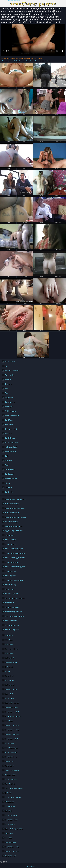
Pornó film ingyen (11, 815)
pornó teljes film (11, 571)
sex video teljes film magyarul (15, 598)
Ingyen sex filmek (11, 662)
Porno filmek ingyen (12, 649)
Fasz (7, 393)
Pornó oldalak (10, 824)
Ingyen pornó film (11, 689)
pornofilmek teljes (11, 585)
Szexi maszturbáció (12, 415)
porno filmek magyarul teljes (15, 558)
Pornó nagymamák (12, 442)
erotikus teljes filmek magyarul (16, 517)
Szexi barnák (10, 474)
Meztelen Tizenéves (12, 371)
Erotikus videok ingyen (13, 716)
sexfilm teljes (10, 603)
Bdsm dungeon (7, 61)
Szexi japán (9, 406)
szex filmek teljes (11, 621)
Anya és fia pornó (11, 775)
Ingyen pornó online (12, 725)
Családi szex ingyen (12, 770)
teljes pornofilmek (45, 61)
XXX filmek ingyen (11, 748)
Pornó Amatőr (21, 61)
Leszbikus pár (10, 469)
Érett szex (8, 384)
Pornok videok (10, 784)
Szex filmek (9, 644)
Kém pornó (9, 424)
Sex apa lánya (10, 806)
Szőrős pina (9, 811)
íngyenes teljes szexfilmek (14, 531)
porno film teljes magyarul (14, 549)
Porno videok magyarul (13, 797)
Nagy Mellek (9, 398)
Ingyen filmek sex (11, 757)
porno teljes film (11, 576)
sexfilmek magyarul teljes (14, 612)
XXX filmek (9, 640)
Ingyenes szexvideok (12, 734)
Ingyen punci (10, 761)
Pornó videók (10, 698)
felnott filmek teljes (12, 522)
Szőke (7, 456)
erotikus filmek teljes (12, 504)
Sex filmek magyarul (12, 703)
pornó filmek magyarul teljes (15, 553)
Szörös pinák (10, 658)
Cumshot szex (10, 402)
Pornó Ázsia (9, 375)
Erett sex (8, 793)
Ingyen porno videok (12, 712)
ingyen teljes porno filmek (14, 526)
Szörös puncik (10, 685)
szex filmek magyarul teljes (14, 616)
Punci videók (9, 676)
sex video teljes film (12, 594)
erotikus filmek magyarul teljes (16, 499)
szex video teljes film (12, 625)
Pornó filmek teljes (14, 1)
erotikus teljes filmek (12, 513)
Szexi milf (8, 380)
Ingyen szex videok (12, 739)
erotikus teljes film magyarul (15, 508)
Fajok (7, 465)
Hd (14, 61)
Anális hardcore (11, 411)
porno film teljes (11, 540)
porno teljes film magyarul (14, 580)
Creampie (8, 487)
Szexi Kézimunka (11, 478)
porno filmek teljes (11, 562)
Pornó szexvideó (11, 779)
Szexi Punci (30, 61)
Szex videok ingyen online (14, 788)
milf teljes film (10, 535)
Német (7, 483)
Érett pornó (9, 667)
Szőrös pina (9, 635)
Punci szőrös (10, 680)
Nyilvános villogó (11, 447)
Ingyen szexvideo (11, 842)
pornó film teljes (11, 544)
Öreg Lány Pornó (11, 429)
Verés (36, 61)
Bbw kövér (9, 460)
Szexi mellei (9, 492)
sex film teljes (10, 589)
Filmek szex (9, 833)
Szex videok (9, 694)
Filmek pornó (10, 802)
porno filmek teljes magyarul (15, 567)
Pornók (8, 671)
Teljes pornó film (11, 856)
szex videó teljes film (12, 630)
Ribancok (8, 433)
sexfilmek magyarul (12, 607)
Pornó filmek (9, 743)
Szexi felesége (10, 438)
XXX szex (8, 838)
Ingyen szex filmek (11, 707)
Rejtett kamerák (11, 451)
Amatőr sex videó (11, 752)
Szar (7, 389)
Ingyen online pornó (12, 847)
